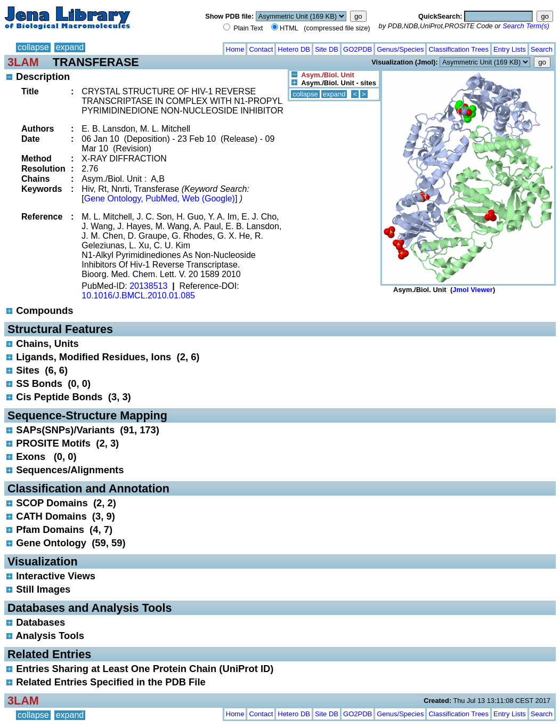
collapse (33, 47)
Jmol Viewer (473, 290)
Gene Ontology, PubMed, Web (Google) (160, 199)
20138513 (148, 286)
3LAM (23, 62)
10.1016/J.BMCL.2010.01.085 (138, 296)
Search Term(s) (526, 26)
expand (70, 47)
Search (542, 49)
